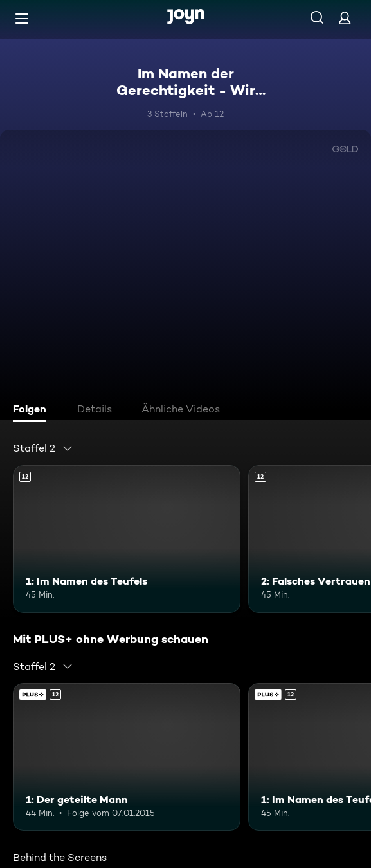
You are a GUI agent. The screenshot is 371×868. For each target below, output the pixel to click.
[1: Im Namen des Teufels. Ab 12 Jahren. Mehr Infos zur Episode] (127, 539)
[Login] (345, 18)
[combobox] (43, 448)
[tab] (33, 411)
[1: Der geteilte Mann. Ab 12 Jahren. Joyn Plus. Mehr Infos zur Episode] (127, 757)
